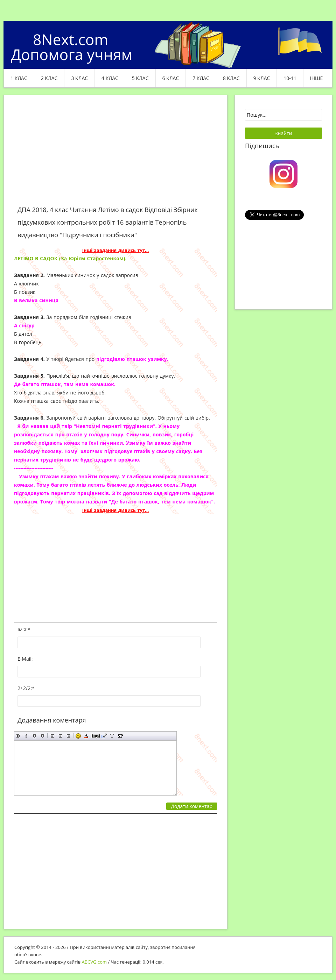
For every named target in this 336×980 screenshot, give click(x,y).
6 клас (171, 78)
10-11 (290, 78)
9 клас (262, 78)
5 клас (140, 78)
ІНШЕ (316, 78)
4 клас (110, 78)
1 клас (19, 78)
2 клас (49, 78)
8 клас (231, 78)
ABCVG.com (94, 962)
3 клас (79, 78)
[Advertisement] (115, 154)
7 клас (201, 78)
